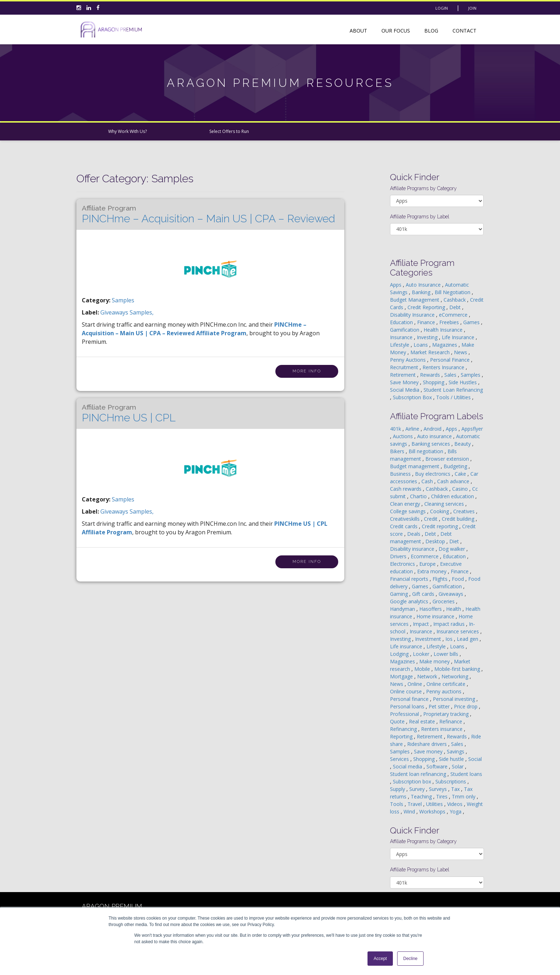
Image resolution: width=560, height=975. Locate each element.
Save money (429, 751)
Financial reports (410, 579)
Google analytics (410, 601)
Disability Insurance (413, 315)
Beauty (463, 444)
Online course (407, 691)
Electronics (403, 564)
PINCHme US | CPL (129, 414)
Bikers (398, 451)
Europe (428, 564)
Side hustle (452, 759)
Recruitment (405, 367)
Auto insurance (435, 436)
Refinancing (404, 729)
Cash (428, 481)
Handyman (403, 609)
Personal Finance (451, 360)
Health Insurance (444, 330)
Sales (451, 375)
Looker (422, 654)
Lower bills (447, 654)
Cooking (440, 511)
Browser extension (448, 459)
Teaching (422, 796)
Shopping (434, 382)
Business (401, 474)
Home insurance (436, 616)
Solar (458, 766)
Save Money (405, 382)
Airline (413, 429)
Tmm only (464, 796)
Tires (442, 796)
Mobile (423, 669)
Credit (431, 519)
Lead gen (468, 639)
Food (459, 579)
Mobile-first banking (458, 669)
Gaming (400, 594)
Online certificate (447, 684)
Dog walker (452, 549)
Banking (422, 292)
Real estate (423, 721)
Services (400, 759)
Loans (421, 345)
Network (428, 676)
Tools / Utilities (454, 397)
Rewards (431, 375)
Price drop (466, 706)
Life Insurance (459, 337)
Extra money (432, 571)
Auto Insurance (424, 285)
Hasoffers (431, 609)
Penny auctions (444, 691)
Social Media (405, 390)
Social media (408, 766)
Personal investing (455, 699)
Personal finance (410, 699)
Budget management (415, 466)
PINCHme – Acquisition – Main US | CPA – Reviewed (208, 214)
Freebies (450, 322)
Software (438, 766)
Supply (398, 789)
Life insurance (407, 646)
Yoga (456, 811)
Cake (461, 474)
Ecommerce (425, 556)
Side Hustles (463, 382)
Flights (441, 579)
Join (472, 8)
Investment (429, 639)
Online (416, 684)
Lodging (400, 654)
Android (433, 429)
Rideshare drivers (428, 744)
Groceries (444, 601)
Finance (427, 322)
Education (402, 322)
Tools (397, 804)
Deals (414, 534)
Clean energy (406, 504)
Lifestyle (400, 345)
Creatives (465, 511)
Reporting (402, 736)
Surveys (439, 789)
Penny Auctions (409, 360)
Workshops (433, 811)
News (461, 352)
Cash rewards (406, 489)
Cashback (455, 300)
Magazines (445, 345)
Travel (415, 804)
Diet (455, 541)
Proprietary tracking (447, 714)
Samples (123, 300)
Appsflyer (472, 429)
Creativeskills (406, 519)
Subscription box (413, 781)
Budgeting (456, 466)
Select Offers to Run (229, 131)
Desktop (436, 541)
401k (396, 429)
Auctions (404, 436)
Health (454, 609)
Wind (410, 811)
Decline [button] (410, 959)
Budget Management (415, 300)
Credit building (459, 519)
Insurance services (458, 631)
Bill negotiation (427, 451)
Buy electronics (433, 474)
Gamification (405, 330)
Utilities (435, 804)
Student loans (466, 774)
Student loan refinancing (419, 774)
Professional (405, 714)
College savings (409, 511)
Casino (461, 489)
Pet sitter (440, 706)
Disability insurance (413, 549)
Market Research (431, 352)
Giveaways (452, 594)
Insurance (402, 337)
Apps (396, 285)
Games (472, 322)
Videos (456, 804)
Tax (456, 789)
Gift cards (424, 594)
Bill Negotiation (453, 292)
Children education (453, 496)
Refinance (451, 721)
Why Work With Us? (127, 131)
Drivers (399, 556)
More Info (307, 371)
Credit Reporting (427, 307)
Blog (431, 31)
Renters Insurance (444, 367)
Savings (456, 751)
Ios (450, 639)
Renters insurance (442, 729)
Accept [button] (380, 959)
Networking (456, 676)
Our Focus (396, 31)
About (358, 31)
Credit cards (404, 526)
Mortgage (402, 676)
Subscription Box (413, 397)
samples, (142, 312)
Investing (428, 337)
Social (475, 759)
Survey (418, 789)
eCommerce (454, 315)
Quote (398, 721)
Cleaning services (445, 504)
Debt (456, 307)
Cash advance (454, 481)
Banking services (431, 444)
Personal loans (408, 706)
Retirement (404, 375)
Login (442, 8)
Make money (435, 661)
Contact (464, 31)
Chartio (419, 496)
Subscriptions (451, 781)
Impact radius (450, 624)
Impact (422, 624)
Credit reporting (441, 526)
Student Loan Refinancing (453, 390)
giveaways (115, 312)
